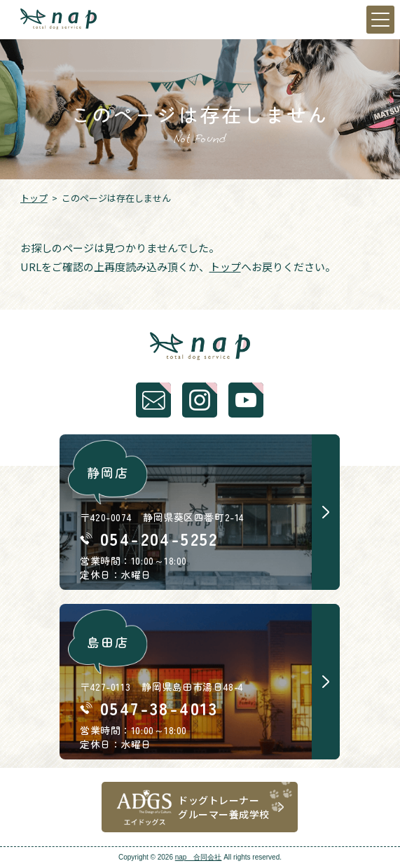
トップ (34, 198)
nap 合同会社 (199, 857)
